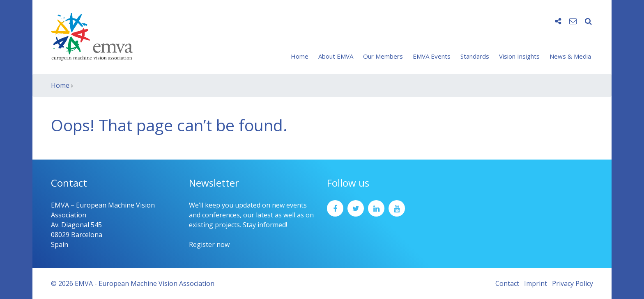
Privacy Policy (573, 283)
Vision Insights (519, 56)
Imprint (536, 283)
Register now (209, 244)
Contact (507, 283)
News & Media (570, 56)
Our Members (383, 56)
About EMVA (336, 56)
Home (300, 56)
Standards (475, 56)
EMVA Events (432, 56)
